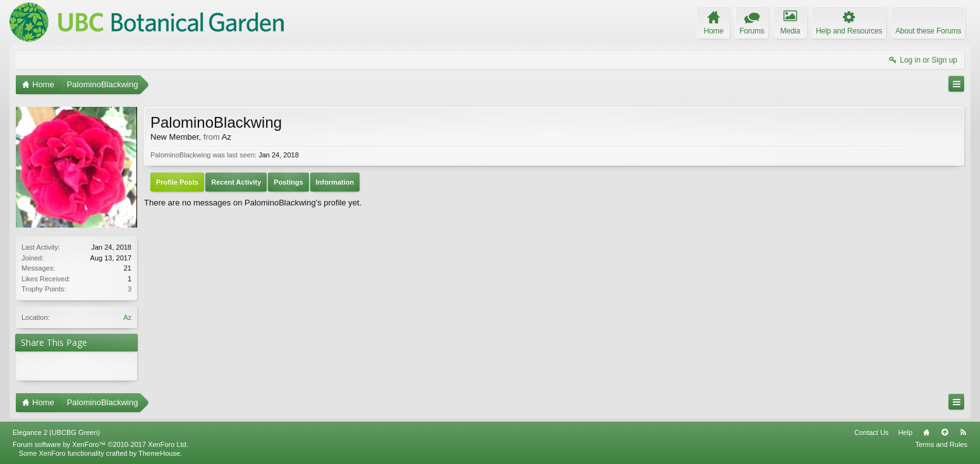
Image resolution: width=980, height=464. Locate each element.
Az (127, 317)
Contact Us (871, 432)
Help (905, 432)
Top (945, 432)
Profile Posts (177, 182)
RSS (963, 432)
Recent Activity (236, 182)
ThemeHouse (159, 453)
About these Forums (928, 31)
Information (335, 182)
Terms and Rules (941, 444)
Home (926, 432)
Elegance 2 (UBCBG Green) (56, 432)
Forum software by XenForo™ (100, 444)
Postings (288, 182)
